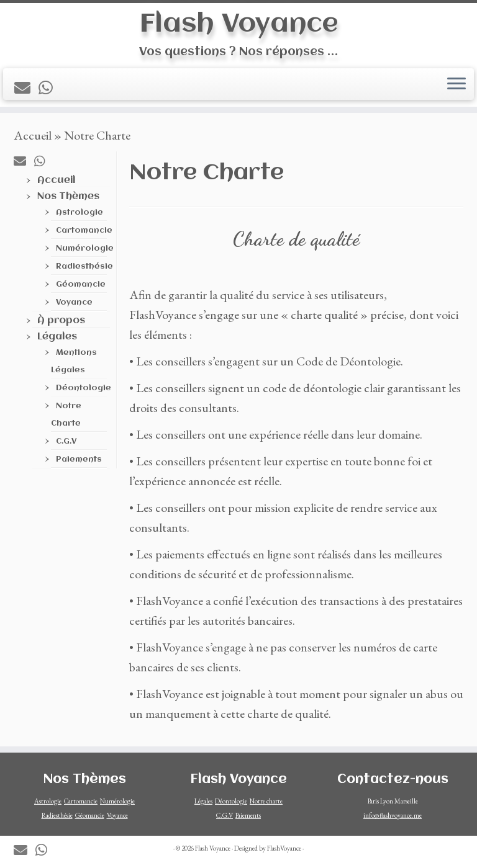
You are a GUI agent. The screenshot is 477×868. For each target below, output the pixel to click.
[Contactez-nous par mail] (26, 89)
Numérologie (85, 252)
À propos (61, 324)
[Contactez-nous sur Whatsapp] (50, 89)
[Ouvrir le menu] (457, 85)
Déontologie (84, 392)
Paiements (79, 463)
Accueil (33, 139)
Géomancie (81, 288)
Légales (57, 341)
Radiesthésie (84, 270)
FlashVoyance (284, 848)
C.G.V (66, 445)
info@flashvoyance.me (393, 815)
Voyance (74, 306)
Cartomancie (84, 234)
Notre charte (266, 801)
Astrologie (79, 216)
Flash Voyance (239, 25)
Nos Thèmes (68, 200)
